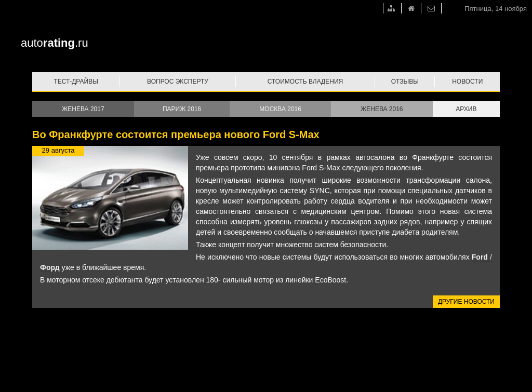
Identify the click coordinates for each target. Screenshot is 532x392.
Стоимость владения (305, 82)
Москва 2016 (280, 109)
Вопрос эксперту (178, 82)
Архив (466, 109)
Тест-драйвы (76, 82)
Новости (467, 82)
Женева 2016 (382, 109)
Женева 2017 (83, 109)
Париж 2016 (182, 109)
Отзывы (405, 82)
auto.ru (55, 43)
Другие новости (466, 302)
